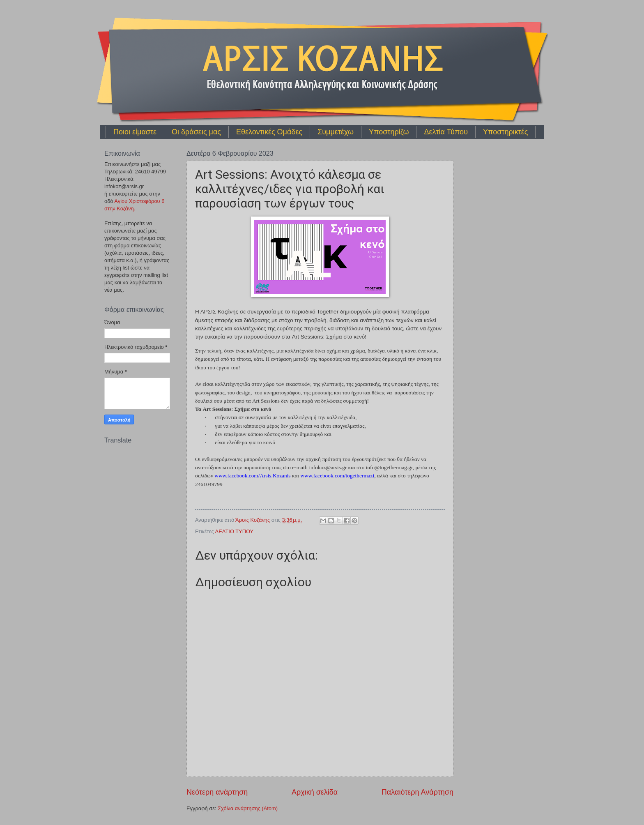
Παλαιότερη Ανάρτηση (417, 792)
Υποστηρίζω (389, 132)
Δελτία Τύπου (446, 132)
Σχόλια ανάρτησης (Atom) (248, 808)
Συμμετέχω (336, 132)
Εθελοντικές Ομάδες (269, 132)
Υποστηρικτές (505, 132)
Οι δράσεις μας (196, 132)
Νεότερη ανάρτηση (217, 792)
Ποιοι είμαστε (135, 132)
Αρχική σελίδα (315, 792)
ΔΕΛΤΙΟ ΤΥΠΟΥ (235, 531)
